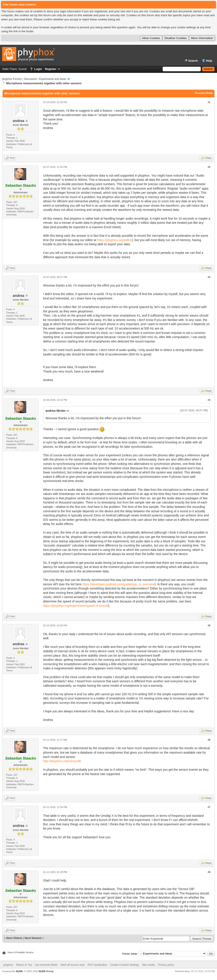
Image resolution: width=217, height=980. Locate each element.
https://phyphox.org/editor (114, 240)
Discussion (30, 79)
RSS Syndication (97, 965)
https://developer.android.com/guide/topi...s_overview (119, 584)
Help (209, 61)
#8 (209, 872)
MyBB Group (46, 971)
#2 (209, 167)
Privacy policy (166, 965)
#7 (209, 807)
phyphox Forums (12, 79)
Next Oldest (14, 938)
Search (193, 61)
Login (38, 69)
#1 (209, 102)
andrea (18, 121)
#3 (209, 277)
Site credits (149, 965)
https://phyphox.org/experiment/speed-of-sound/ (76, 606)
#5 (209, 625)
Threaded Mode (204, 93)
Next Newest (33, 938)
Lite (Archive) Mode (46, 965)
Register (51, 69)
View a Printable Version (20, 952)
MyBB (19, 971)
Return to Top (24, 965)
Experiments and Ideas (53, 79)
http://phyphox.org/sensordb (62, 761)
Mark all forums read (72, 965)
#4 (209, 400)
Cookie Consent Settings (125, 965)
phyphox (8, 965)
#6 (209, 740)
